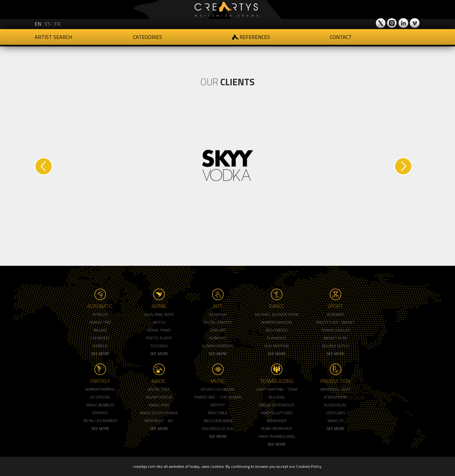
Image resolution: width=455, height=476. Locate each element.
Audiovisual (335, 405)
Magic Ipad (159, 405)
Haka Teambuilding (277, 436)
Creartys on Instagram (392, 23)
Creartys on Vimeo (414, 23)
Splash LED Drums (218, 389)
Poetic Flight (159, 338)
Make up (336, 421)
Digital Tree (159, 389)
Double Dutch (336, 346)
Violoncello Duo (218, 428)
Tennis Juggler (335, 330)
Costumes (336, 413)
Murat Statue (159, 397)
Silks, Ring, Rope (159, 314)
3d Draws (218, 314)
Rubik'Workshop (277, 428)
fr (57, 24)
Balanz (100, 330)
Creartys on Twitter (381, 23)
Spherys (100, 413)
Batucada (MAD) (218, 421)
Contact (341, 37)
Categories (148, 37)
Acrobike (336, 314)
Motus (159, 322)
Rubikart (218, 338)
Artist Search (53, 37)
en (38, 24)
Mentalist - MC (159, 421)
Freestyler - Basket (335, 322)
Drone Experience (277, 405)
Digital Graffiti (218, 322)
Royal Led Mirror (100, 421)
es (48, 24)
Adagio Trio (100, 322)
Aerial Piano (159, 330)
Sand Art (218, 330)
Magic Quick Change (159, 413)
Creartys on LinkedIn (403, 23)
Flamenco (277, 338)
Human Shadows (218, 346)
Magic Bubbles (100, 405)
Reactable (218, 413)
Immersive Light (335, 389)
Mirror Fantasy (100, 389)
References (255, 37)
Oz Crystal (100, 397)
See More (100, 354)
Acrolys (100, 314)
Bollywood (277, 330)
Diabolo (100, 346)
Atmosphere (336, 397)
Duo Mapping (277, 346)
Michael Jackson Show (277, 314)
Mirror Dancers (277, 322)
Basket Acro (336, 338)
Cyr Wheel (100, 338)
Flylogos (159, 346)
